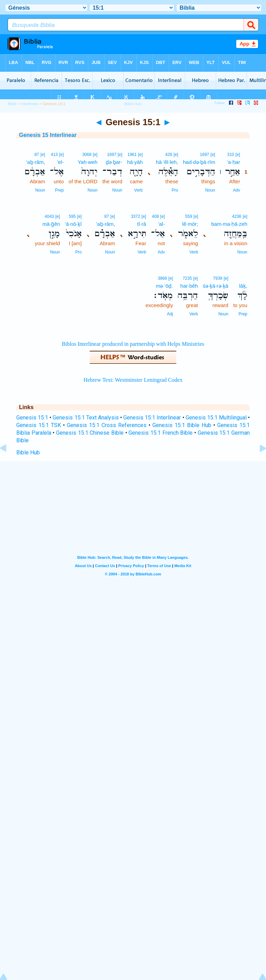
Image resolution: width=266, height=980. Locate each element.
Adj (170, 314)
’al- (161, 224)
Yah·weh (87, 162)
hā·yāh (135, 162)
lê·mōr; (190, 224)
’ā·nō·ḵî (73, 224)
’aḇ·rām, (36, 162)
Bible (12, 104)
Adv (236, 190)
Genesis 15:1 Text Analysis (86, 418)
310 (231, 155)
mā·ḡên (51, 224)
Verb (138, 190)
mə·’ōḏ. (165, 286)
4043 (49, 216)
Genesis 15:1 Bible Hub (182, 425)
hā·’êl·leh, (167, 162)
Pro (175, 190)
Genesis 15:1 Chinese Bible (90, 433)
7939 (218, 278)
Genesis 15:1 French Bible (161, 433)
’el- (60, 162)
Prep (59, 190)
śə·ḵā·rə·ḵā (215, 286)
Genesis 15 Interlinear (48, 135)
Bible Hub (28, 452)
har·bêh (189, 286)
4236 (237, 216)
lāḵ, (243, 286)
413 (54, 155)
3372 (136, 216)
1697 (205, 155)
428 (169, 155)
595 (72, 216)
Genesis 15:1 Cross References (107, 425)
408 (156, 216)
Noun (210, 190)
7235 (187, 278)
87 (37, 155)
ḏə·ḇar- (114, 162)
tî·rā (142, 224)
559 (189, 216)
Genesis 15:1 (32, 418)
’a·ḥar (233, 162)
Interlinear (30, 104)
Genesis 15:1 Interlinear (152, 418)
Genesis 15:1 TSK (39, 425)
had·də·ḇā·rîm (199, 162)
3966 (162, 278)
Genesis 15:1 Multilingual (216, 418)
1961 (132, 155)
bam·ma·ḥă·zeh (229, 224)
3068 (87, 155)
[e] (238, 155)
